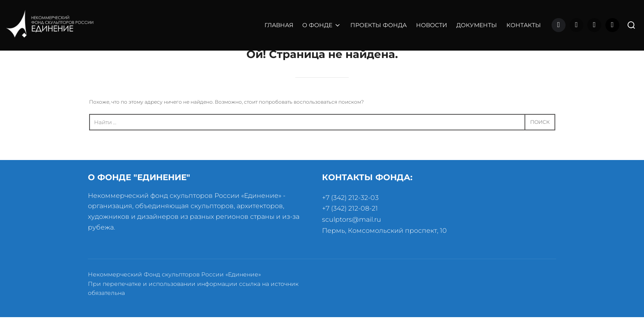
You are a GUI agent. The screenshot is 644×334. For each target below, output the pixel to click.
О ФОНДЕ (322, 25)
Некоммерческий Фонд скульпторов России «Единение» (174, 292)
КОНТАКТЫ (524, 25)
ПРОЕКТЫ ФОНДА (378, 25)
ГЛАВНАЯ (279, 25)
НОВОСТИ (432, 25)
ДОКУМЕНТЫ (477, 25)
